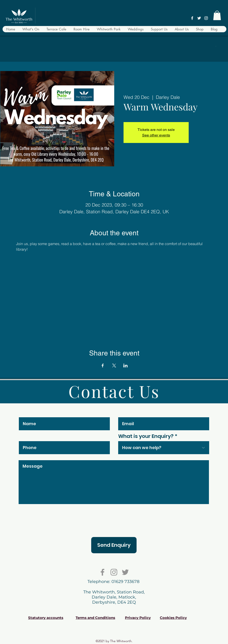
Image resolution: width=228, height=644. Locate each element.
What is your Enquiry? (146, 436)
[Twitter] (199, 18)
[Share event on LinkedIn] (126, 366)
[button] (217, 15)
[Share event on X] (114, 366)
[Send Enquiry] (114, 545)
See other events (156, 135)
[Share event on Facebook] (103, 366)
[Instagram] (206, 18)
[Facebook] (192, 18)
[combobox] (164, 448)
